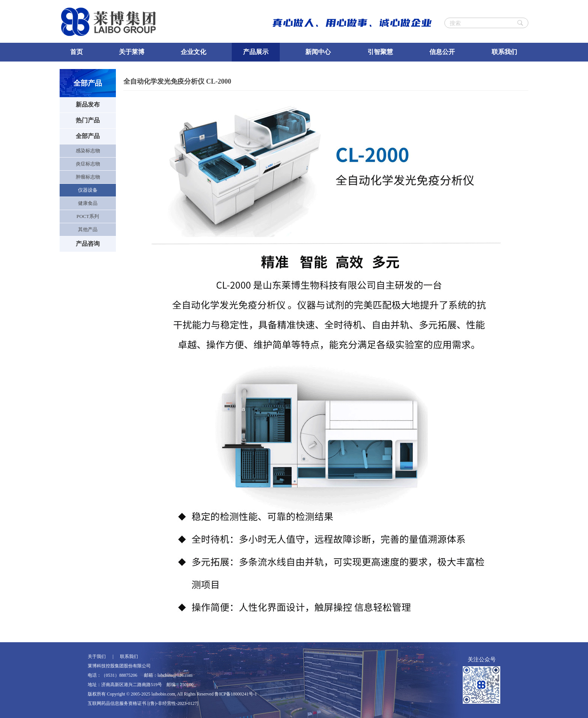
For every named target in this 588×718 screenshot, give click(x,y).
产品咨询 (88, 244)
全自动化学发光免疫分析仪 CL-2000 (177, 81)
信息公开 (442, 52)
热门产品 (88, 120)
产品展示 (256, 52)
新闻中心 (318, 52)
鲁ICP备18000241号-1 (236, 694)
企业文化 (193, 52)
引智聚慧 (380, 52)
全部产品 (88, 136)
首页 (76, 52)
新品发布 (88, 104)
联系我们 (504, 52)
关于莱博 (132, 52)
